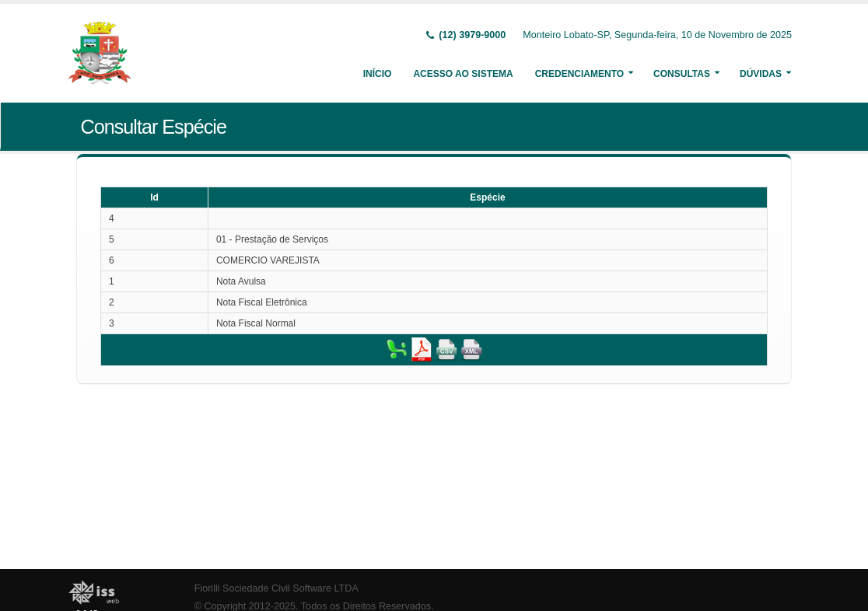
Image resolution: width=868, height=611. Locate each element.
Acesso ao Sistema (463, 74)
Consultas (682, 74)
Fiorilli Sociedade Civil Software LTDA (276, 588)
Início (378, 74)
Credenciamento (579, 74)
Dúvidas (761, 74)
